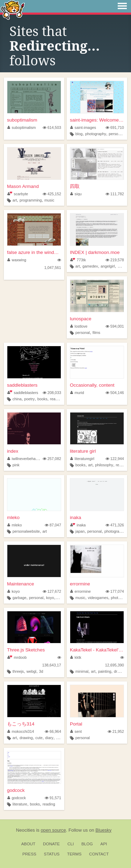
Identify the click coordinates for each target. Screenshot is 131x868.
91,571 (53, 798)
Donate (51, 844)
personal (116, 134)
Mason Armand (23, 186)
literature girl (83, 451)
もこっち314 (21, 724)
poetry (29, 399)
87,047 (53, 525)
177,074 (115, 591)
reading (56, 399)
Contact (99, 854)
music (49, 200)
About (28, 844)
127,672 (52, 591)
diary (49, 738)
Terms (74, 854)
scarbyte (18, 194)
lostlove (79, 326)
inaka (75, 517)
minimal (82, 671)
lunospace (81, 319)
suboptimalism (22, 120)
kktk (76, 657)
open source (53, 830)
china (17, 399)
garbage (20, 598)
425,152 (52, 194)
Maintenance (20, 584)
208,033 (52, 393)
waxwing (17, 260)
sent (76, 731)
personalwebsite (26, 531)
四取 (75, 186)
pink (16, 465)
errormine (80, 584)
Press (29, 854)
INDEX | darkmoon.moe (95, 252)
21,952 (116, 731)
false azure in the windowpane (34, 252)
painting (105, 671)
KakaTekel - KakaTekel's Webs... (97, 650)
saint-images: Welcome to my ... (97, 120)
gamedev (90, 266)
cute (39, 738)
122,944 (115, 459)
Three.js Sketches (26, 650)
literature (20, 804)
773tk (78, 260)
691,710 (115, 127)
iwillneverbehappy (24, 459)
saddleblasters (22, 385)
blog (79, 134)
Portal (76, 724)
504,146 (115, 393)
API (104, 844)
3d (41, 671)
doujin (61, 738)
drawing (121, 671)
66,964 (53, 731)
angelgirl (108, 266)
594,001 (115, 326)
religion (122, 465)
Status (52, 854)
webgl (31, 671)
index (13, 451)
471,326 (115, 525)
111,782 (115, 194)
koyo (13, 591)
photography (96, 134)
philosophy (104, 465)
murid (77, 393)
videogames (98, 598)
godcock (16, 790)
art (15, 200)
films (96, 333)
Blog (87, 844)
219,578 (115, 260)
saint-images (83, 127)
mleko (13, 517)
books (42, 399)
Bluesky (103, 830)
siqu (76, 194)
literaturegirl (82, 459)
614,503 (52, 127)
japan (80, 531)
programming (31, 200)
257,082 (52, 459)
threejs (18, 671)
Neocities (26, 830)
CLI (71, 844)
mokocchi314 (21, 731)
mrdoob (17, 657)
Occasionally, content (92, 385)
